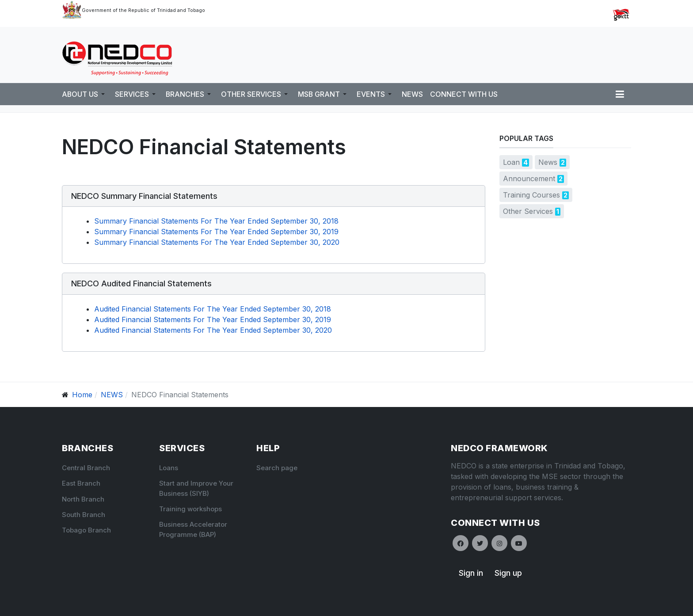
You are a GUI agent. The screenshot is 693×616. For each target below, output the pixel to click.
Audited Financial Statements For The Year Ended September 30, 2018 (213, 309)
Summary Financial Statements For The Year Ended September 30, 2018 (216, 221)
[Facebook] (461, 543)
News (548, 162)
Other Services (528, 211)
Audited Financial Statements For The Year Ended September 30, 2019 (213, 319)
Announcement (529, 179)
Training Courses (531, 195)
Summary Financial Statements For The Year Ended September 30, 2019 (216, 232)
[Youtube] (519, 543)
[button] (85, 94)
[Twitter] (480, 543)
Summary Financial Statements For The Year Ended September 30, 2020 (217, 242)
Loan (511, 162)
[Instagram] (499, 543)
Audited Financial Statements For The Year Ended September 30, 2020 (213, 330)
